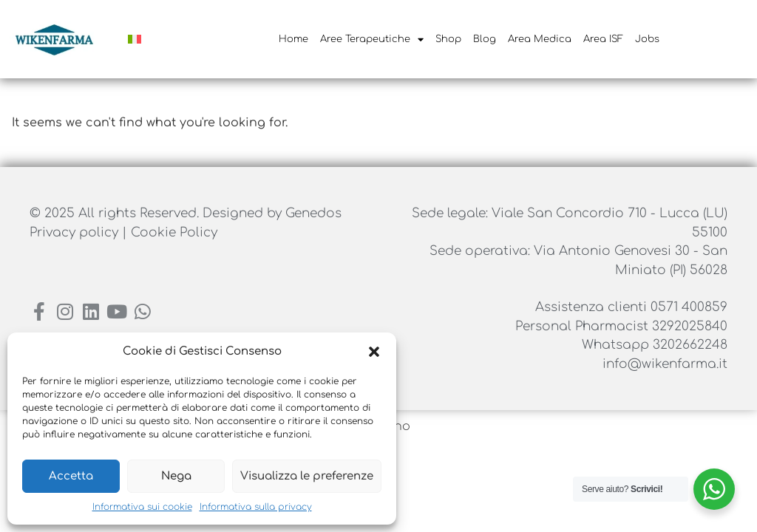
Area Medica (540, 39)
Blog (485, 39)
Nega (176, 476)
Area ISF (603, 39)
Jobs (647, 39)
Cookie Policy (174, 232)
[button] (374, 352)
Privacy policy (76, 232)
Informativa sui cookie (142, 507)
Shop (448, 39)
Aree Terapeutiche (372, 40)
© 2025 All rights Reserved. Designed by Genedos (186, 213)
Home (293, 39)
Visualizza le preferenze (307, 476)
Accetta (71, 476)
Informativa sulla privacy (256, 507)
